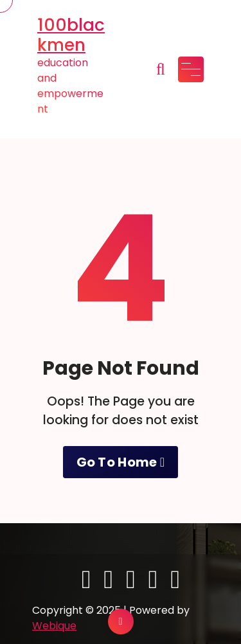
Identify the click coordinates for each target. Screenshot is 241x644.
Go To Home (121, 462)
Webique (54, 626)
